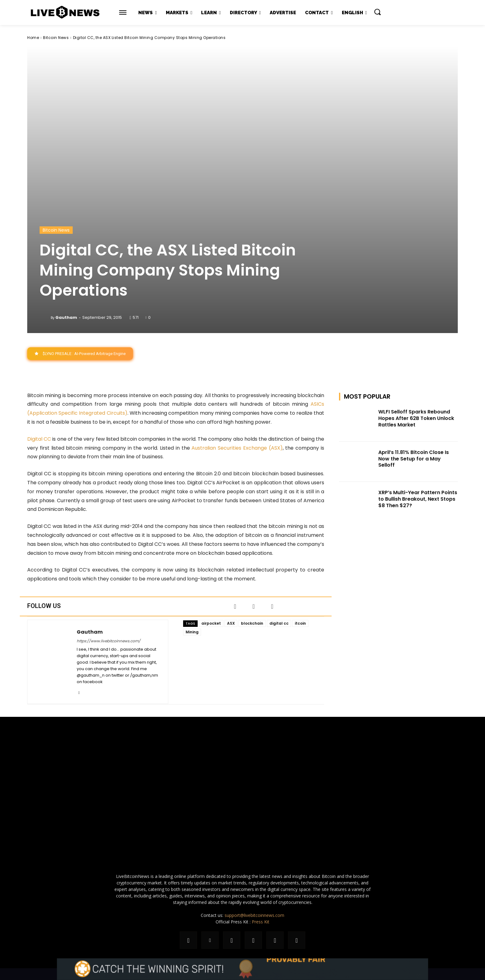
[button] (377, 12)
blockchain (252, 623)
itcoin (300, 623)
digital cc (279, 623)
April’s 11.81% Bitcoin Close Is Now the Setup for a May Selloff (414, 459)
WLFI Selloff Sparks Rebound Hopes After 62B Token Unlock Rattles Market (416, 418)
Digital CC (39, 439)
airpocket (211, 623)
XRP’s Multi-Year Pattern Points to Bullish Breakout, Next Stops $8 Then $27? (418, 499)
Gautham (66, 317)
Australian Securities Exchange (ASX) (237, 448)
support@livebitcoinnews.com (254, 915)
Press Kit (261, 922)
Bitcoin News (56, 38)
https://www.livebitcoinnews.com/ (109, 641)
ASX (231, 623)
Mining (192, 632)
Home (33, 38)
